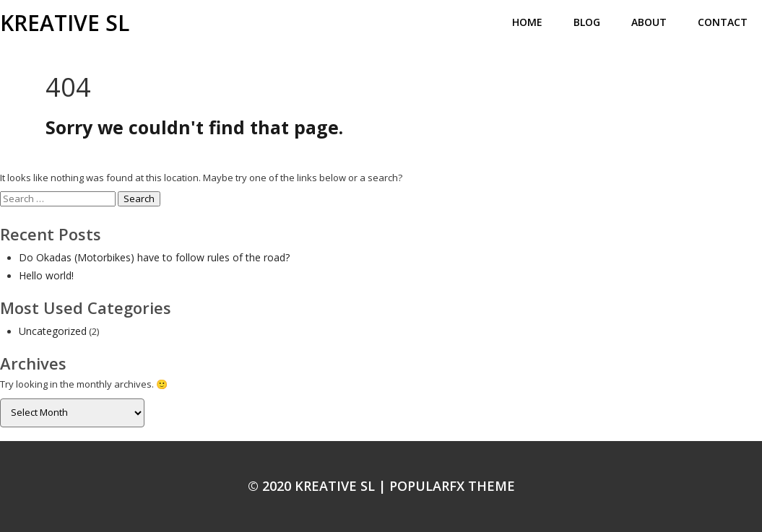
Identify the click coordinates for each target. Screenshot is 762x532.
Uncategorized (53, 331)
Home (527, 22)
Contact (723, 22)
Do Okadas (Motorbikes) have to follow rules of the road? (154, 257)
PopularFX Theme (452, 486)
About (649, 22)
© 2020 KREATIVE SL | (319, 486)
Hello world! (46, 275)
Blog (587, 22)
